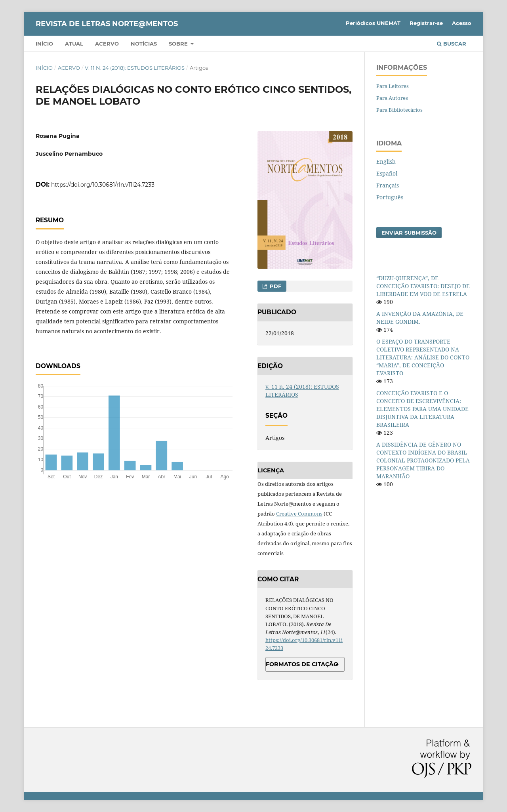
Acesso (462, 23)
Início (44, 44)
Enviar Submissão (409, 233)
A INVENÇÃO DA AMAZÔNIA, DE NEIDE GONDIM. (420, 318)
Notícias (144, 44)
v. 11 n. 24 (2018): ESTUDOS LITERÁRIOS (135, 68)
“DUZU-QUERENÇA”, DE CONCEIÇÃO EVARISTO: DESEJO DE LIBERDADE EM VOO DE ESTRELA (423, 286)
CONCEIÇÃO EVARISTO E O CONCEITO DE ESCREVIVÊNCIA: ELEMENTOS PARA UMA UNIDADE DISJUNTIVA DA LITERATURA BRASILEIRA (422, 409)
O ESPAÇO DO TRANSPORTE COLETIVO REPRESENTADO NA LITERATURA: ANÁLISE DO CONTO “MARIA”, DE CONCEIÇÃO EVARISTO (423, 357)
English (386, 161)
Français (388, 185)
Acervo (107, 44)
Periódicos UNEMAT (373, 23)
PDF (275, 286)
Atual (74, 44)
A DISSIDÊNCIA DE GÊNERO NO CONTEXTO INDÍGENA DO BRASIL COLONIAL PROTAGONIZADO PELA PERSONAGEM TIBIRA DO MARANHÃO (423, 460)
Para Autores (392, 98)
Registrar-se (426, 23)
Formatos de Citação (302, 664)
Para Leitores (393, 86)
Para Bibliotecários (399, 110)
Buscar (452, 44)
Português (390, 197)
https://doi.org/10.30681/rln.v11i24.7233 (103, 185)
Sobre (179, 44)
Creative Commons (299, 514)
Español (387, 173)
